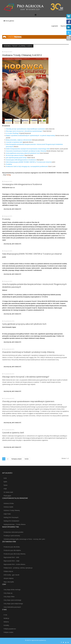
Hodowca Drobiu (9, 503)
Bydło (5, 482)
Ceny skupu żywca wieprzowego (13, 604)
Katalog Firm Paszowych (11, 517)
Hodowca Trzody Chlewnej (12, 510)
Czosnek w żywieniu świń (14, 142)
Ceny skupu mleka (9, 597)
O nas (5, 615)
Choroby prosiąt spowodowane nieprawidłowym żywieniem (26, 129)
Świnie (6, 485)
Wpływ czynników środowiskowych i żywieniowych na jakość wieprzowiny (30, 135)
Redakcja (6, 618)
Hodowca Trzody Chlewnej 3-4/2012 (22, 55)
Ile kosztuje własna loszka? (15, 155)
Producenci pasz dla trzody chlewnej (14, 554)
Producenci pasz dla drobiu (12, 547)
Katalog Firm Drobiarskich (11, 521)
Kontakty (6, 625)
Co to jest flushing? (12, 133)
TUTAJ (9, 175)
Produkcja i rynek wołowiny (12, 536)
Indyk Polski (7, 514)
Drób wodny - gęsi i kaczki (11, 575)
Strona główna (9, 21)
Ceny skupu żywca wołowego (12, 600)
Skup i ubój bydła (9, 582)
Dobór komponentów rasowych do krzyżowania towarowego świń (28, 149)
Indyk (5, 489)
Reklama (6, 622)
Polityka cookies (8, 632)
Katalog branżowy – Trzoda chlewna (15, 524)
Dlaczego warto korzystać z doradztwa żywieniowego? (24, 131)
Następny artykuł (16, 459)
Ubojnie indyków (9, 578)
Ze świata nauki (8, 492)
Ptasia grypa (7, 496)
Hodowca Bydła (8, 507)
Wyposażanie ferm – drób (11, 557)
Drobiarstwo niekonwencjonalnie (13, 532)
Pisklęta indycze (8, 571)
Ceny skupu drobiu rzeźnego (12, 590)
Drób (5, 478)
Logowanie (55, 26)
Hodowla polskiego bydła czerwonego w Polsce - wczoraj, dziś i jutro (24, 539)
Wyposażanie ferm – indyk (11, 561)
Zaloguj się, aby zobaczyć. (13, 209)
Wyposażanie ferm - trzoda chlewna (14, 564)
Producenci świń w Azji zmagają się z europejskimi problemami (27, 166)
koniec (27, 459)
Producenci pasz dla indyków (12, 550)
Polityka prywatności (10, 629)
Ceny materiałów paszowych (12, 607)
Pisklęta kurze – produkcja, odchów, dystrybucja (18, 568)
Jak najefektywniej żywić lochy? (16, 158)
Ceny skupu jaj (8, 593)
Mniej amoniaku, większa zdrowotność (19, 140)
